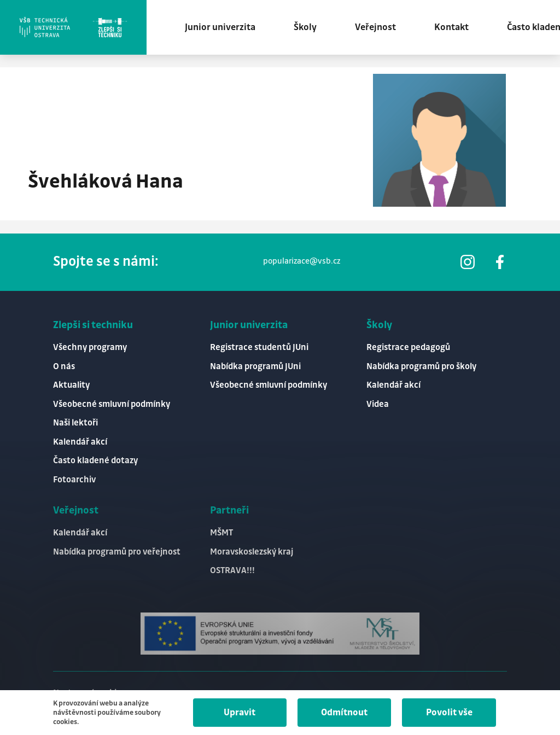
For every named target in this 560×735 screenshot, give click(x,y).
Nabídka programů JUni (255, 367)
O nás (64, 367)
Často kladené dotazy (95, 461)
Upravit (240, 713)
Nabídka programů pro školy (421, 367)
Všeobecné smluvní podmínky (112, 404)
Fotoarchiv (74, 480)
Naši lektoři (75, 423)
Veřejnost (375, 27)
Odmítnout (344, 713)
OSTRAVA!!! (232, 571)
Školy (305, 27)
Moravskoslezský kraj (252, 552)
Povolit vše (449, 713)
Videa (378, 404)
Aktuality (71, 385)
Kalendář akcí (80, 442)
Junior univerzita (220, 27)
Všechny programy (90, 348)
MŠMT (221, 533)
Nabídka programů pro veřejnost (117, 552)
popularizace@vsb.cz (302, 261)
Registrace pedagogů (408, 348)
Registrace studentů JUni (259, 348)
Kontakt (451, 27)
